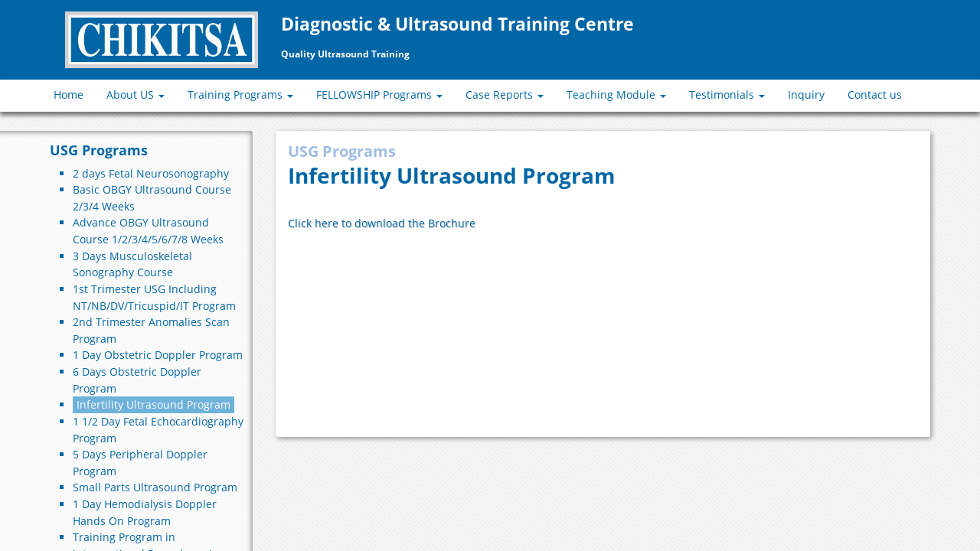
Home (69, 95)
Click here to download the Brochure (382, 223)
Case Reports (505, 95)
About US (136, 95)
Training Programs (240, 95)
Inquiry (806, 95)
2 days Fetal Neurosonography (151, 173)
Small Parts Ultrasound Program (155, 487)
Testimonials (727, 95)
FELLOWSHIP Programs (379, 95)
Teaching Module (616, 95)
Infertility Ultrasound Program (154, 404)
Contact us (875, 95)
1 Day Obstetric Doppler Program (158, 355)
